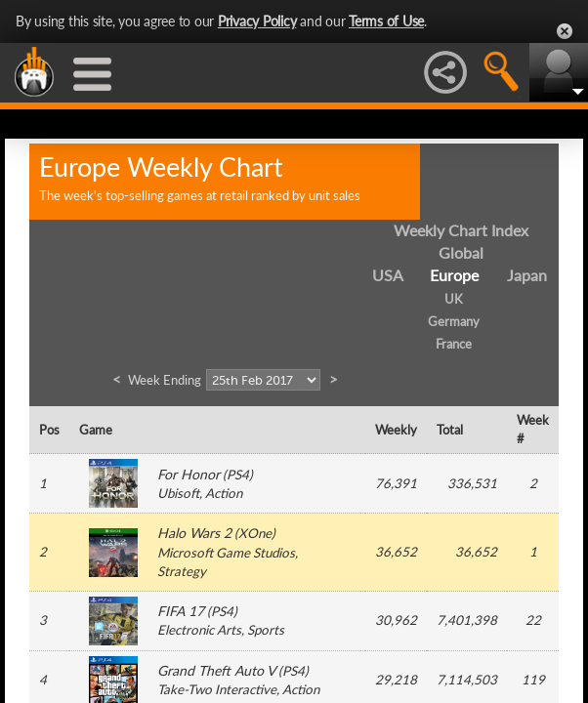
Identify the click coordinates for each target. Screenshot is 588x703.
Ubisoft (178, 493)
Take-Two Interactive (217, 689)
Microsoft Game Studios (226, 553)
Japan (527, 275)
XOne (255, 533)
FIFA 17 (181, 611)
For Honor (189, 474)
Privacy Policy (257, 21)
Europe (454, 275)
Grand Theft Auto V (216, 670)
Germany (454, 321)
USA (388, 275)
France (454, 344)
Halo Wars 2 (194, 533)
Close (565, 31)
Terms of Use (386, 21)
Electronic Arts (199, 630)
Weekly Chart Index (461, 230)
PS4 (238, 475)
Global (461, 252)
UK (454, 299)
